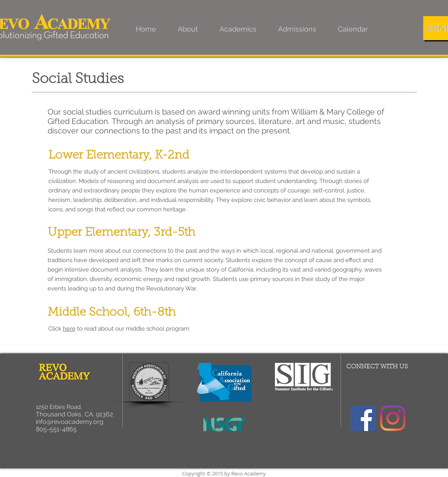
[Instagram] (393, 418)
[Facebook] (363, 418)
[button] (188, 29)
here (69, 329)
